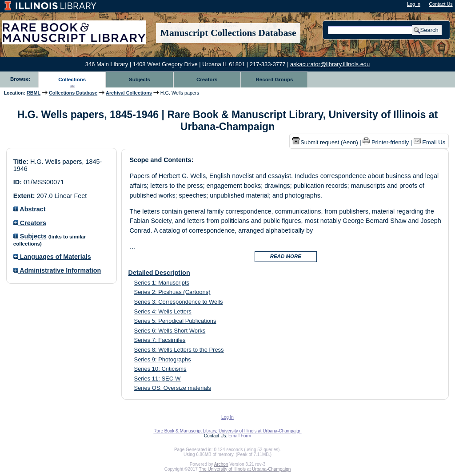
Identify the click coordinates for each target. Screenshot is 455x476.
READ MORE (286, 256)
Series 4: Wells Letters (163, 311)
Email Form (240, 436)
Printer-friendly (390, 142)
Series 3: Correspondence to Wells (179, 302)
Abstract (30, 209)
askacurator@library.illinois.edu (330, 64)
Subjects (140, 79)
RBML (34, 93)
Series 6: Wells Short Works (170, 331)
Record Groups (275, 79)
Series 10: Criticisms (160, 369)
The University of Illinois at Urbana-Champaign (245, 469)
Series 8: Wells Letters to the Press (179, 350)
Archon (221, 464)
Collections (72, 79)
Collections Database (73, 93)
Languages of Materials (52, 257)
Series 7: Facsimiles (160, 340)
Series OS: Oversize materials (173, 388)
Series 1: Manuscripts (162, 283)
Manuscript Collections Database (228, 33)
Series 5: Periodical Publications (175, 321)
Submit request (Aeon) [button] (325, 142)
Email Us (434, 142)
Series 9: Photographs (163, 359)
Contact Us (441, 4)
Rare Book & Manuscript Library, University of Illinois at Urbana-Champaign (227, 431)
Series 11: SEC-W (158, 379)
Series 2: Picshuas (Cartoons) (172, 292)
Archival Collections (129, 93)
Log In (414, 4)
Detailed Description (159, 273)
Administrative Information (57, 270)
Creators (207, 79)
